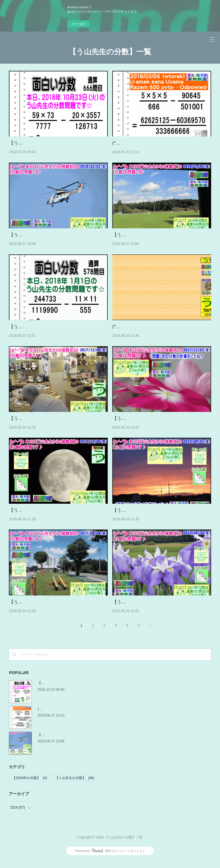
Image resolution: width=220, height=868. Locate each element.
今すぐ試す (78, 24)
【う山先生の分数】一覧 (110, 52)
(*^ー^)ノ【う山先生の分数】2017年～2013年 (159, 334)
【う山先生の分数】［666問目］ (43, 143)
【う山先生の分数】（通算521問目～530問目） (161, 609)
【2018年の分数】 (29, 785)
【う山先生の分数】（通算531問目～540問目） (58, 609)
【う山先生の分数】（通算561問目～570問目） (161, 426)
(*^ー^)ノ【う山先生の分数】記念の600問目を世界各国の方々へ (87, 716)
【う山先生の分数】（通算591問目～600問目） (58, 242)
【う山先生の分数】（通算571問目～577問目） (58, 426)
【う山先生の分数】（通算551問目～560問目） (58, 518)
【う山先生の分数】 (75, 785)
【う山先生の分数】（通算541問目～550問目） (161, 518)
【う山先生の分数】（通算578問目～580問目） (58, 334)
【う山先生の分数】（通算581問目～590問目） (161, 242)
